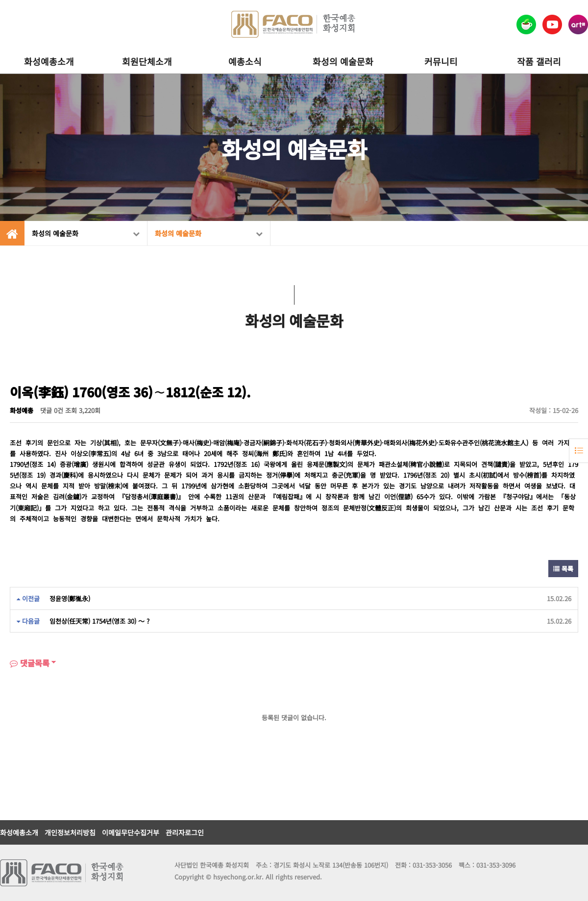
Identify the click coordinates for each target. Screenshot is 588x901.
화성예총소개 (49, 61)
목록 (563, 569)
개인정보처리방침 (70, 832)
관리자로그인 (185, 832)
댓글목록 (30, 663)
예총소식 (245, 61)
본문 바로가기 (0, 0)
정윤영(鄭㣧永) (70, 598)
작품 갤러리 (539, 61)
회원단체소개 (147, 61)
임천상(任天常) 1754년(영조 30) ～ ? (99, 621)
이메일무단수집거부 (131, 832)
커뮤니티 (441, 61)
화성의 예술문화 (343, 61)
